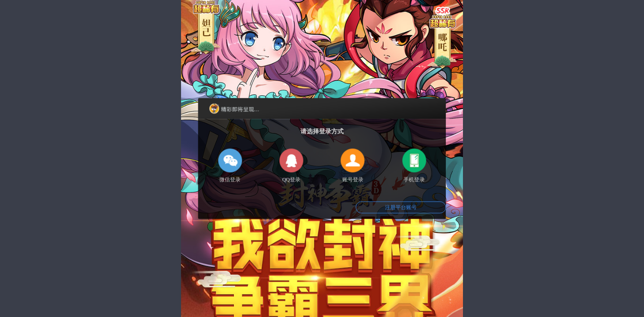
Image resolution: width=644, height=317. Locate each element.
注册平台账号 (401, 207)
